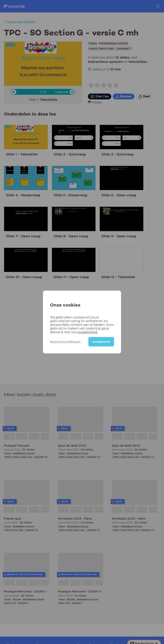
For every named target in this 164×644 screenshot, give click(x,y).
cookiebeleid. (88, 332)
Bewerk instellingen (65, 342)
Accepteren (101, 342)
